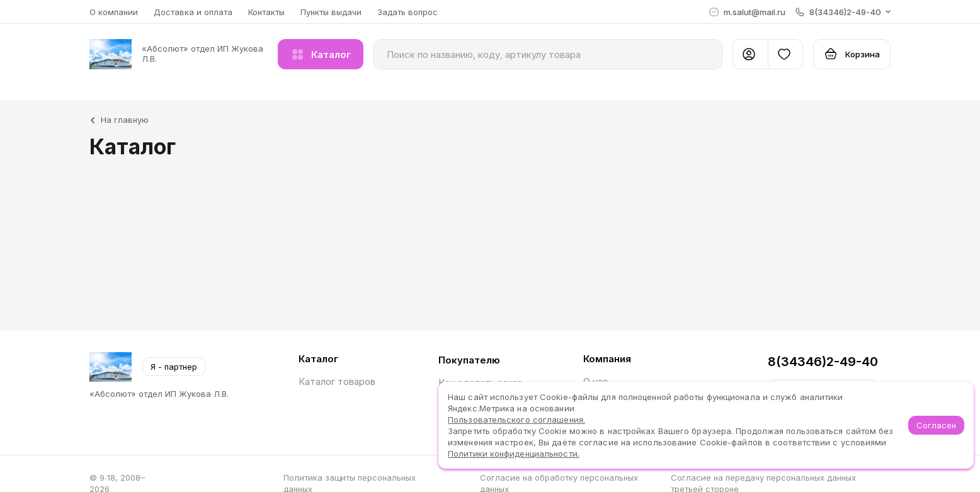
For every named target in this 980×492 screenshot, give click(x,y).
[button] (843, 12)
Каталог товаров (337, 381)
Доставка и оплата (193, 12)
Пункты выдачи (331, 12)
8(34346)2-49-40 (823, 362)
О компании (114, 12)
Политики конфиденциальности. (514, 454)
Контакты (266, 12)
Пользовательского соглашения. (516, 420)
